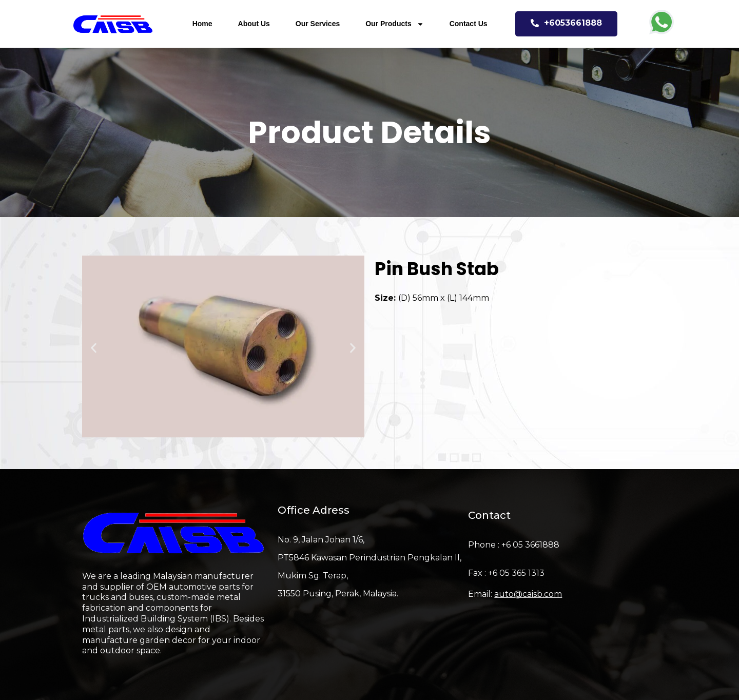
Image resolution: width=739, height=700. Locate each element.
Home (202, 24)
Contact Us (469, 24)
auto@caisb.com (528, 594)
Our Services (318, 24)
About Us (254, 24)
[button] (94, 348)
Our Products (394, 24)
